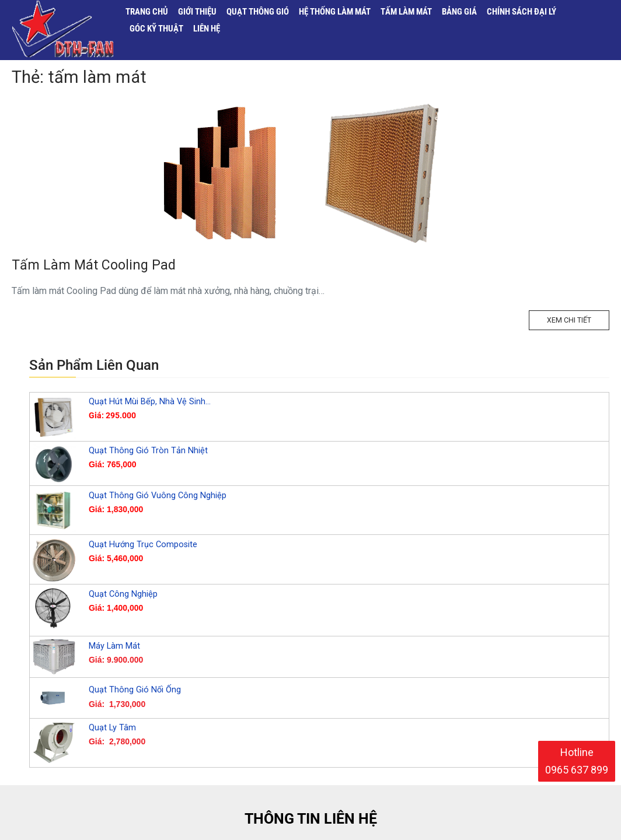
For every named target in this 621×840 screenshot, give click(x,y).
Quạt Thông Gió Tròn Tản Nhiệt (148, 483)
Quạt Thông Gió (258, 10)
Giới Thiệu (197, 10)
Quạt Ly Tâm (112, 760)
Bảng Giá (462, 10)
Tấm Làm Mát (408, 10)
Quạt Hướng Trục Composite (143, 577)
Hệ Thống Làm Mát (336, 10)
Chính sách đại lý (524, 10)
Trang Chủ (146, 10)
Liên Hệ (207, 29)
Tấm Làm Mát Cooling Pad (94, 297)
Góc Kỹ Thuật (156, 29)
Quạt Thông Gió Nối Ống (135, 722)
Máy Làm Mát (114, 678)
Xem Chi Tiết (572, 355)
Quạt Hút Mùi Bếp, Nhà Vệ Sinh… (150, 434)
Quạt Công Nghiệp (123, 626)
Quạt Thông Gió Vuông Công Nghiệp (158, 528)
